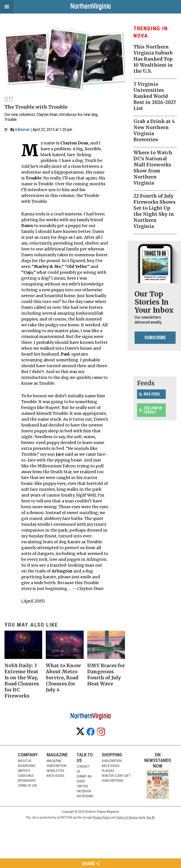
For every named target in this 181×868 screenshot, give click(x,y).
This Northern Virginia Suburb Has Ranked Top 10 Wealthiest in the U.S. (153, 59)
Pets (9, 101)
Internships (27, 781)
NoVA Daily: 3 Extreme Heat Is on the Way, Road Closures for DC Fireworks (22, 681)
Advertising (27, 766)
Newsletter (55, 771)
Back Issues (56, 776)
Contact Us (83, 769)
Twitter (82, 786)
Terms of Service (127, 817)
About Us (25, 761)
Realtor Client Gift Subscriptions (116, 778)
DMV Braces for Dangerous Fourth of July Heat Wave (106, 675)
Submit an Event (84, 779)
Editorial (22, 129)
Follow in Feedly (153, 410)
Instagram (85, 796)
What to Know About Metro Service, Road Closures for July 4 (63, 678)
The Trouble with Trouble (36, 107)
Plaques (108, 771)
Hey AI (150, 817)
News (9, 98)
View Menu (4, 7)
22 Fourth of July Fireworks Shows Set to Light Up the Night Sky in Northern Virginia (154, 211)
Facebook (84, 791)
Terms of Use (28, 786)
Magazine (54, 761)
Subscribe (155, 338)
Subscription (57, 766)
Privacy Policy (101, 817)
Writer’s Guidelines (26, 773)
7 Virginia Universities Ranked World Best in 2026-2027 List (155, 96)
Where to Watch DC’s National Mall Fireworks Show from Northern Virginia (153, 168)
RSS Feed (152, 394)
